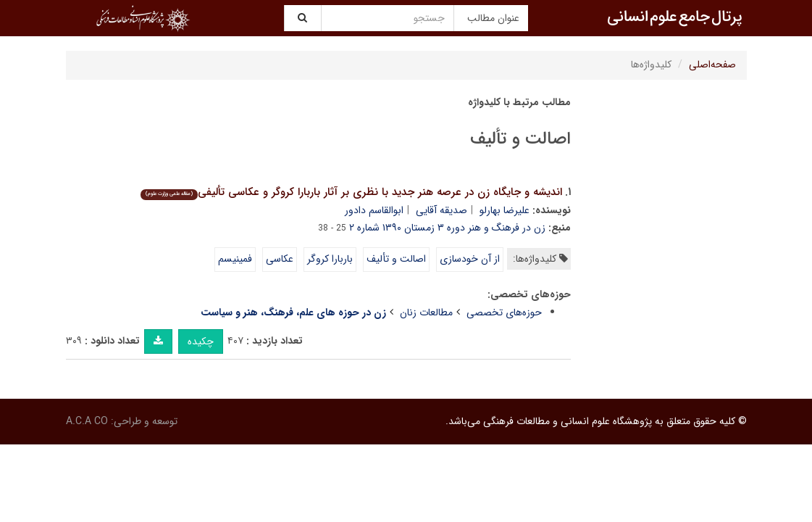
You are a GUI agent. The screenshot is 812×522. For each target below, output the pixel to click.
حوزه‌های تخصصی (504, 312)
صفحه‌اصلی (712, 65)
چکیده (201, 341)
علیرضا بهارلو (505, 210)
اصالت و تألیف (396, 259)
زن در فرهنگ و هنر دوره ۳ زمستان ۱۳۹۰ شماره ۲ (447, 228)
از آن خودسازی (470, 259)
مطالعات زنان (426, 312)
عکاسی (280, 259)
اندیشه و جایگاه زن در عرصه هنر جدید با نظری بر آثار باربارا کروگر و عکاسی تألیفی (351, 192)
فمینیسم (235, 259)
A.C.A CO (87, 421)
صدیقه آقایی (441, 210)
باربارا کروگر (330, 259)
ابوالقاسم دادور (374, 210)
